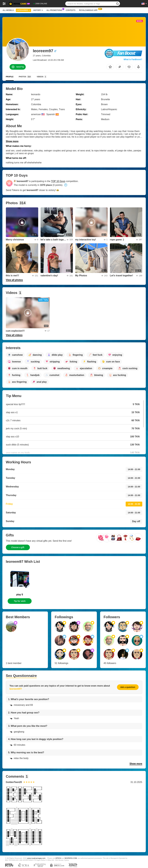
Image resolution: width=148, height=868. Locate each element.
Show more (12, 141)
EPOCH (58, 858)
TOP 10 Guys (58, 181)
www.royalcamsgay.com (36, 858)
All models (8, 10)
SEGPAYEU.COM (71, 858)
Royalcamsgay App (89, 10)
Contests (71, 10)
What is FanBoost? (133, 59)
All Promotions (55, 10)
